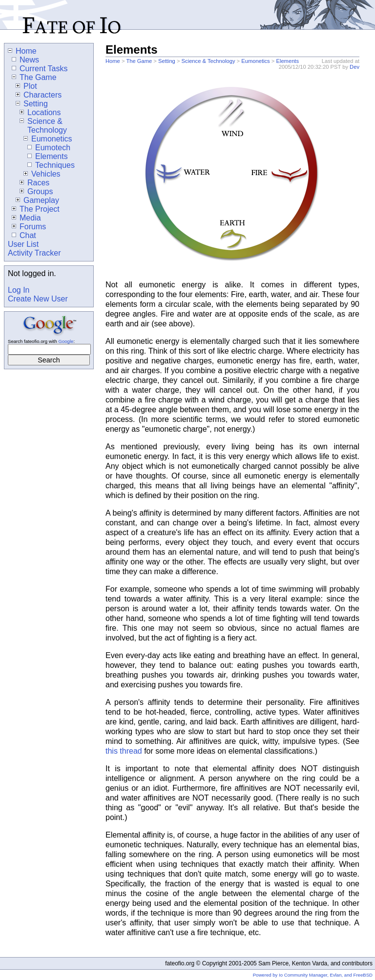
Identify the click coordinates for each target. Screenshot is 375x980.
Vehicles (42, 174)
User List (23, 244)
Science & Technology (208, 61)
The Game (139, 61)
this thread (124, 751)
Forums (29, 227)
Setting (167, 61)
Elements (287, 61)
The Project (36, 209)
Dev (354, 67)
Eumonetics (255, 61)
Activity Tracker (34, 253)
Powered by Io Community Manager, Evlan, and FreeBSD (313, 975)
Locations (40, 112)
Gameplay (37, 200)
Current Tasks (40, 69)
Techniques (51, 165)
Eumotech (49, 148)
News (25, 60)
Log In (19, 290)
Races (34, 183)
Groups (36, 191)
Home (113, 61)
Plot (26, 86)
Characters (39, 95)
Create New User (38, 299)
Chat (24, 235)
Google (66, 341)
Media (26, 218)
